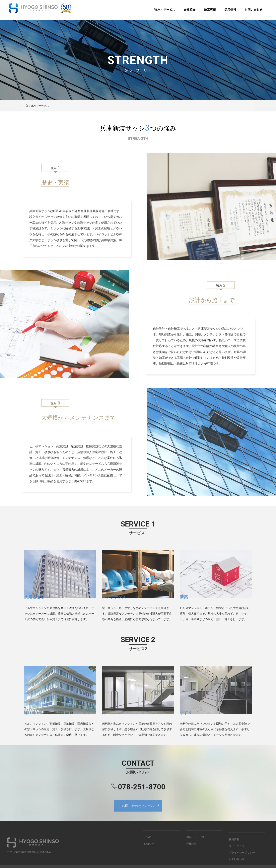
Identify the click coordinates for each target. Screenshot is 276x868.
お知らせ (148, 858)
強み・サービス (160, 11)
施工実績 (205, 11)
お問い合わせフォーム (142, 816)
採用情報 (226, 11)
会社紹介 (185, 11)
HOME (147, 852)
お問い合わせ (249, 11)
